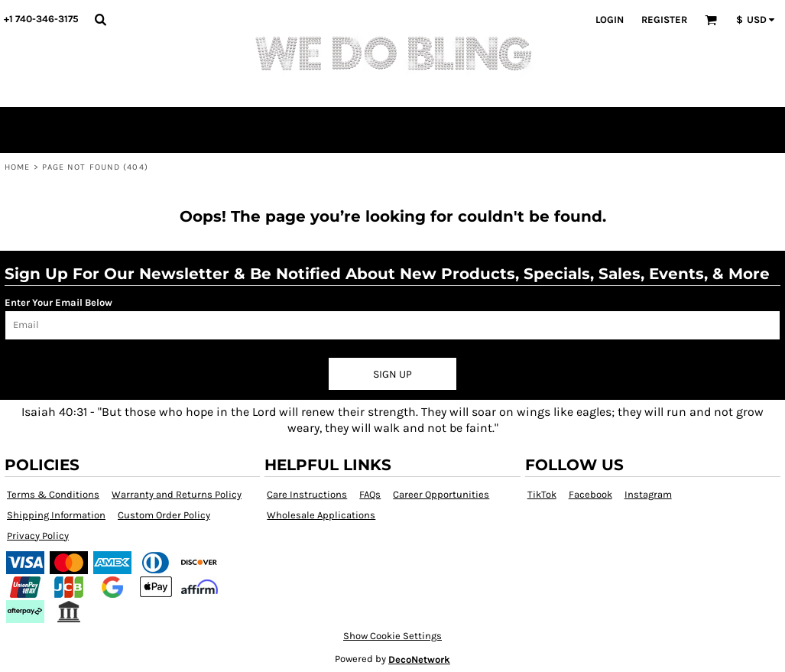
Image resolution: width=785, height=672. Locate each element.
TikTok (542, 494)
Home (17, 167)
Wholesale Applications (321, 515)
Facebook (590, 494)
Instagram (648, 494)
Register (664, 19)
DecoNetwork (419, 659)
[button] (100, 19)
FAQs (370, 494)
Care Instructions (307, 494)
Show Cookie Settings (392, 636)
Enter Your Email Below (58, 302)
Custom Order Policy (164, 515)
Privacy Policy (38, 536)
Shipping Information (56, 515)
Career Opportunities (441, 494)
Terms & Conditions (53, 494)
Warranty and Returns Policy (177, 494)
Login (610, 19)
